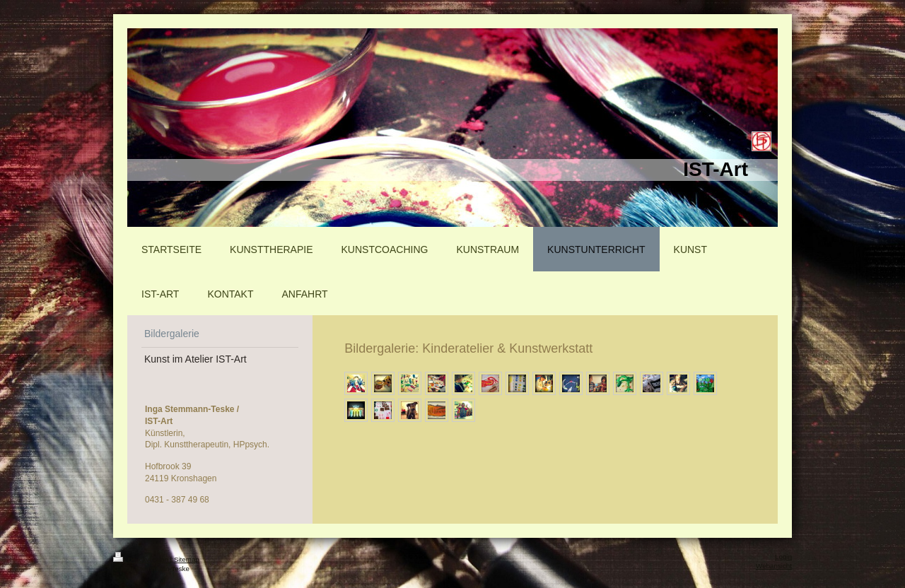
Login (783, 557)
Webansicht (774, 566)
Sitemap (187, 559)
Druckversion (142, 559)
